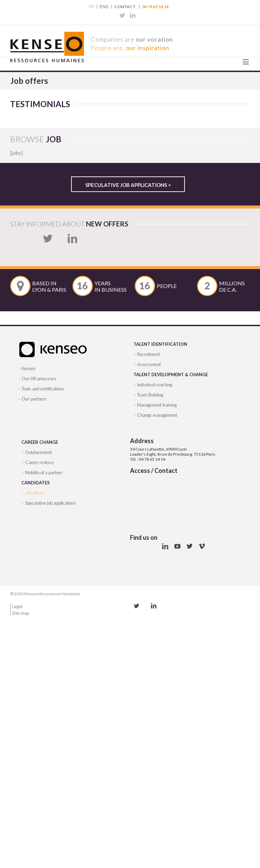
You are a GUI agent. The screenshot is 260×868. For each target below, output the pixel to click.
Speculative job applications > (128, 185)
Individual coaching (155, 385)
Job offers (34, 493)
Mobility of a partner (44, 473)
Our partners (34, 399)
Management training (157, 405)
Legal (17, 606)
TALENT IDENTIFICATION (160, 344)
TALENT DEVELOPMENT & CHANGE (171, 375)
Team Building (150, 395)
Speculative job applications (51, 503)
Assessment (149, 364)
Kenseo (28, 368)
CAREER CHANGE (40, 442)
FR (91, 7)
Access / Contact (154, 471)
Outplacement (38, 452)
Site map (21, 613)
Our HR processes (39, 379)
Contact (125, 7)
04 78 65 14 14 (155, 7)
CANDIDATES (36, 483)
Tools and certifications (43, 389)
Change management (157, 415)
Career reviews (39, 462)
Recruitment (148, 354)
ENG (104, 7)
